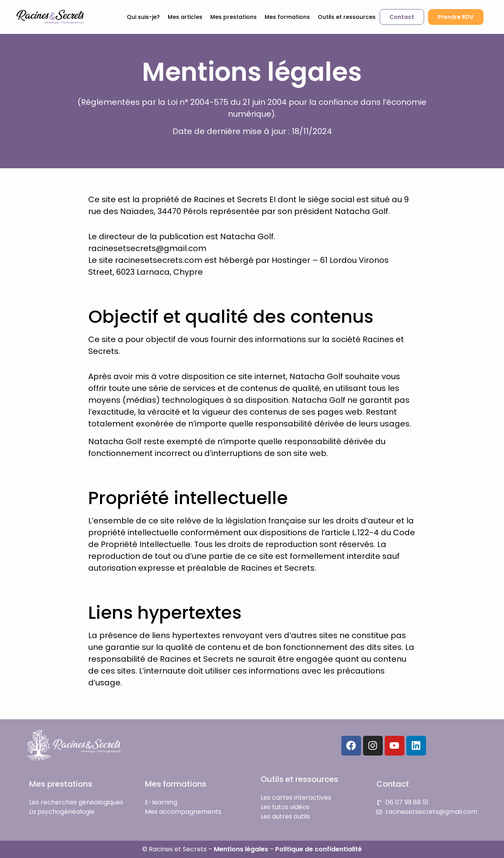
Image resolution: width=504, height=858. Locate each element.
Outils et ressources (347, 17)
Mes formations (287, 17)
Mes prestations (233, 17)
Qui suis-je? (143, 17)
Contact (393, 784)
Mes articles (185, 17)
